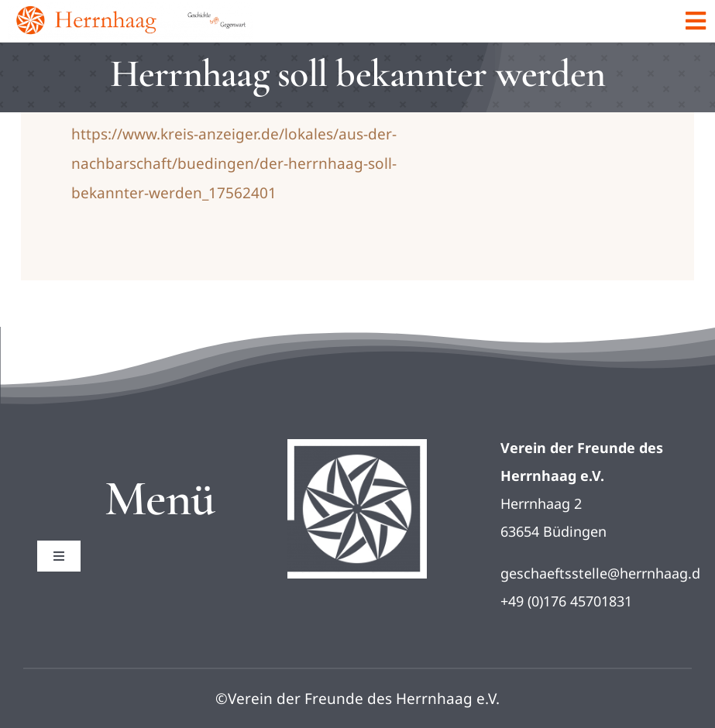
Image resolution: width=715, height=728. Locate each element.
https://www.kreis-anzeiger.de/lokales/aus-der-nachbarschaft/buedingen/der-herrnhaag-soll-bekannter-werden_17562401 (234, 163)
